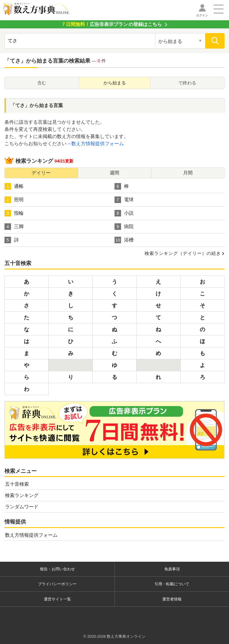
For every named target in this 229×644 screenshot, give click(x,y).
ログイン (202, 15)
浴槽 (124, 240)
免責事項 (172, 569)
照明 (14, 200)
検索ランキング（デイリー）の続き (183, 253)
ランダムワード (22, 507)
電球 (124, 200)
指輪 (14, 213)
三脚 (14, 227)
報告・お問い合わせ (57, 569)
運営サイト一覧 (57, 599)
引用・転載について (172, 584)
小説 (124, 213)
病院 (124, 227)
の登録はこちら (112, 24)
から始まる (115, 83)
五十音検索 (17, 484)
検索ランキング (22, 495)
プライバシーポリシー (57, 584)
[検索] (215, 41)
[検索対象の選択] (180, 41)
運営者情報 (172, 599)
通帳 (14, 186)
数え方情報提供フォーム (98, 144)
